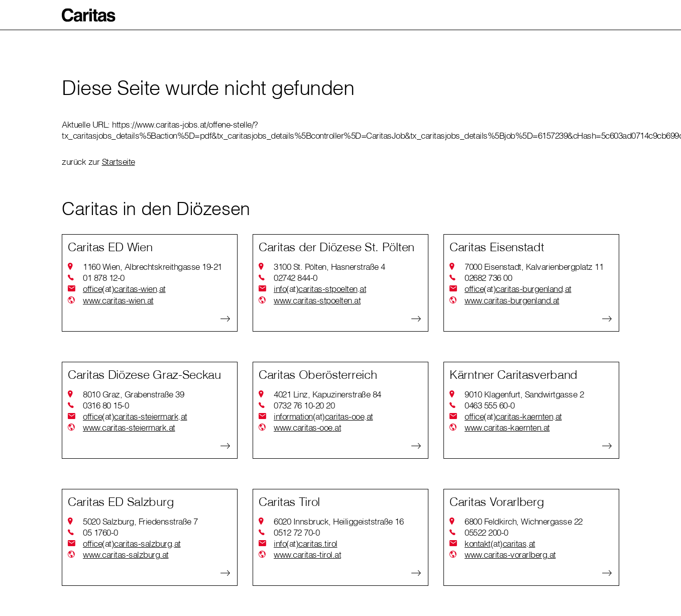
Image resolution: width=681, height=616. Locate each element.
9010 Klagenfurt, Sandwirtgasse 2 (524, 394)
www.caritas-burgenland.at (512, 300)
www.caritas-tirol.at (307, 554)
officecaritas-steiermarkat (135, 417)
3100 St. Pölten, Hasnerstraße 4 (329, 267)
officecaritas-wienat (124, 289)
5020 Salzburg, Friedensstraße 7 (140, 521)
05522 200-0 (486, 532)
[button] (89, 15)
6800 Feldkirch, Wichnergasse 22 (524, 521)
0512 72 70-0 (297, 532)
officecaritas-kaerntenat (513, 417)
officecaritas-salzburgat (132, 544)
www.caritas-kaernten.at (507, 427)
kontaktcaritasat (500, 544)
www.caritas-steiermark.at (129, 427)
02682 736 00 (488, 278)
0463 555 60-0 (490, 405)
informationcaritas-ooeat (323, 417)
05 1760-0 (100, 532)
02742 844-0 (296, 278)
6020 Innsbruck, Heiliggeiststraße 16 (338, 521)
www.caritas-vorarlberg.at (510, 554)
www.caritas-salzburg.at (126, 554)
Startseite (119, 162)
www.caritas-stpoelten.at (317, 300)
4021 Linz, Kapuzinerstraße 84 (327, 394)
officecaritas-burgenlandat (518, 289)
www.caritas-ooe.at (307, 427)
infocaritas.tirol (306, 544)
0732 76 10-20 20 (304, 405)
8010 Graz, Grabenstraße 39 (133, 394)
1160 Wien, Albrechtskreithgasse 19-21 (152, 267)
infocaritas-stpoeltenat (320, 289)
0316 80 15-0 (106, 405)
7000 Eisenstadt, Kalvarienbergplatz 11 (534, 267)
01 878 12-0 (104, 278)
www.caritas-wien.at (118, 300)
